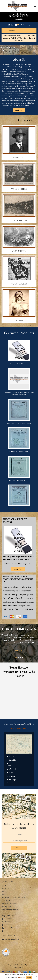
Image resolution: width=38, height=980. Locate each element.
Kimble (13, 760)
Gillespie (11, 781)
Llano (12, 756)
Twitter (6, 922)
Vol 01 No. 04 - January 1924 (19, 509)
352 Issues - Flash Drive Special (19, 364)
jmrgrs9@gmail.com (11, 939)
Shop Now (18, 569)
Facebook (7, 919)
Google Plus (8, 925)
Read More (19, 110)
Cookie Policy (21, 978)
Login (30, 25)
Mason (12, 776)
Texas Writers (19, 189)
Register (24, 25)
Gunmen (19, 321)
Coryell (12, 769)
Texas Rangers (19, 284)
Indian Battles (19, 220)
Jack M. (19, 650)
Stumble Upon (9, 928)
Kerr (11, 773)
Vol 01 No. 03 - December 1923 (19, 480)
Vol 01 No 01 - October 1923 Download (19, 423)
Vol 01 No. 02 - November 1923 (19, 452)
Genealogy (19, 157)
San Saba (10, 765)
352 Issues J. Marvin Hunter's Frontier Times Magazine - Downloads (19, 394)
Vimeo (6, 931)
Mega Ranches (19, 251)
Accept (29, 978)
